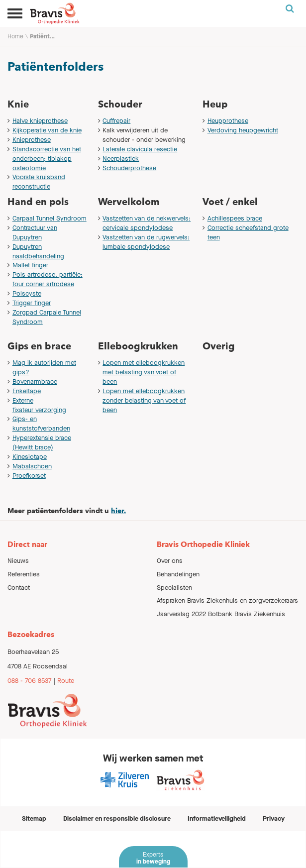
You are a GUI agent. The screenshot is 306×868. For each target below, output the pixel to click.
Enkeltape (27, 391)
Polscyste (27, 293)
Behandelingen (178, 574)
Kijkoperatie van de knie (47, 130)
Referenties (24, 574)
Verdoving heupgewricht (243, 130)
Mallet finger (30, 265)
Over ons (170, 561)
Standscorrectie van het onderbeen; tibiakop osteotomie (47, 159)
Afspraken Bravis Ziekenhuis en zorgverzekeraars (227, 600)
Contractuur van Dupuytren (35, 232)
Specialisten (174, 588)
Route (66, 681)
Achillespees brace (235, 218)
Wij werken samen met (153, 759)
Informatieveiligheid (217, 818)
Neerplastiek (121, 159)
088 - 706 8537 (30, 681)
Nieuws (18, 561)
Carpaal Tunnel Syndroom (50, 218)
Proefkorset (29, 476)
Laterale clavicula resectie (140, 149)
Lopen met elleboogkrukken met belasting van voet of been (144, 372)
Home (15, 36)
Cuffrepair (116, 121)
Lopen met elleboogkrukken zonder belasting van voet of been (144, 400)
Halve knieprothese (40, 121)
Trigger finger (32, 303)
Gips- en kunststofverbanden (41, 424)
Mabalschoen (32, 466)
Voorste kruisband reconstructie (39, 182)
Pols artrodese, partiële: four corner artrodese (48, 279)
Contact (19, 588)
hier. (118, 511)
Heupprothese (228, 121)
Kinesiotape (30, 457)
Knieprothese (32, 140)
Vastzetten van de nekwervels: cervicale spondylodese (147, 223)
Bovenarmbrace (35, 381)
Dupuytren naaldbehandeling (38, 251)
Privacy (274, 818)
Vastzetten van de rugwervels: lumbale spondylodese (146, 242)
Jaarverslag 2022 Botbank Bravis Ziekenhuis (221, 614)
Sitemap (34, 818)
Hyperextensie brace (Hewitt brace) (42, 442)
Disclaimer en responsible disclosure (117, 818)
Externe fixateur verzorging (39, 405)
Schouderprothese (129, 168)
